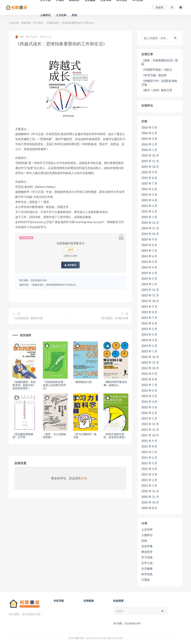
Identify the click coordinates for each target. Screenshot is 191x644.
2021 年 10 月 (150, 435)
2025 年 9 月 (149, 172)
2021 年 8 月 (149, 446)
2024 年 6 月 (149, 256)
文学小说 (147, 563)
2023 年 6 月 (149, 323)
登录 (84, 478)
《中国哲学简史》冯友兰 (157, 70)
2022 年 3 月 (149, 407)
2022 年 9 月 (149, 374)
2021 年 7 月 (149, 452)
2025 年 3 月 (149, 206)
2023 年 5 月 (149, 329)
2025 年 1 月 (149, 217)
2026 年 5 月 (149, 127)
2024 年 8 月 (149, 245)
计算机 (146, 580)
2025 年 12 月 (150, 155)
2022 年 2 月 (149, 413)
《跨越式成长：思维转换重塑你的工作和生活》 (54, 285)
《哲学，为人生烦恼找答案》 (54, 436)
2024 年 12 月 (150, 222)
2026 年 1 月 (149, 150)
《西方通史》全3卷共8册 (114, 318)
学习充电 (38, 23)
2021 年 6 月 (149, 457)
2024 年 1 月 (149, 284)
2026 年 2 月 (149, 144)
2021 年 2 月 (149, 480)
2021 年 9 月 (149, 441)
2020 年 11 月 (150, 497)
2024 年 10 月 (150, 234)
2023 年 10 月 (150, 301)
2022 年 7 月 (149, 385)
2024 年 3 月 (149, 273)
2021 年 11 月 (150, 430)
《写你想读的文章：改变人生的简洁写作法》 (54, 385)
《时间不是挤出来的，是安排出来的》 (115, 436)
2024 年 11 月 (150, 228)
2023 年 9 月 (149, 306)
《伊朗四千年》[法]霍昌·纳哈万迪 (159, 83)
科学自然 (147, 574)
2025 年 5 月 (149, 195)
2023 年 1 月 (149, 351)
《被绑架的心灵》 (84, 382)
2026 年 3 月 (149, 139)
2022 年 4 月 (149, 402)
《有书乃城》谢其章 (154, 75)
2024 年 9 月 (149, 239)
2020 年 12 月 (150, 491)
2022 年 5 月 (149, 396)
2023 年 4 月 (149, 334)
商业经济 (147, 552)
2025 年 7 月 (149, 183)
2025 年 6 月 (149, 189)
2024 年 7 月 (149, 250)
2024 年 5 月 (149, 262)
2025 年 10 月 (150, 167)
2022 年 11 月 (150, 362)
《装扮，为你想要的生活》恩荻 (160, 62)
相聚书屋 (26, 23)
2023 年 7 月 (149, 318)
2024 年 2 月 (149, 278)
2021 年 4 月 (149, 469)
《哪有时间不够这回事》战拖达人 (115, 383)
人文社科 (61, 15)
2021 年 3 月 (149, 474)
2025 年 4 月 (149, 200)
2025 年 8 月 (149, 178)
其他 (74, 15)
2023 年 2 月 (149, 346)
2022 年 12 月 (150, 357)
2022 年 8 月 (149, 379)
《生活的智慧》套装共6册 (28, 318)
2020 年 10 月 (150, 502)
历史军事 (147, 546)
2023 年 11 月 (150, 295)
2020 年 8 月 (149, 508)
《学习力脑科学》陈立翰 (85, 436)
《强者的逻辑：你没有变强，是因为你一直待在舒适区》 (24, 385)
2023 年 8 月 (149, 312)
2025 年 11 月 (150, 161)
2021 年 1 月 (149, 485)
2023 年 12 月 (150, 290)
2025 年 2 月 (149, 211)
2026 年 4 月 (149, 133)
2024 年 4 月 (149, 267)
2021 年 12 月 (150, 424)
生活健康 (147, 568)
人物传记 (45, 15)
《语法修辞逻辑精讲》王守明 (23, 436)
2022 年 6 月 (149, 390)
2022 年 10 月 (150, 368)
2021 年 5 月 (149, 463)
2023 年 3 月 (149, 340)
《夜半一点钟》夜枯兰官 (157, 90)
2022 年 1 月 (149, 418)
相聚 (19, 37)
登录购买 (70, 265)
